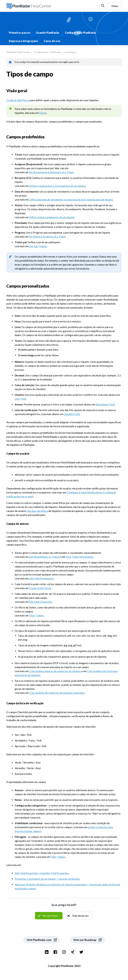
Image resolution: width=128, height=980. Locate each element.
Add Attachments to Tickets (44, 557)
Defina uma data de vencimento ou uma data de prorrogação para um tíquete (71, 200)
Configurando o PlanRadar (47, 52)
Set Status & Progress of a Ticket (47, 237)
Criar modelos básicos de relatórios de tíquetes (55, 671)
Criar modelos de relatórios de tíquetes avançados (57, 693)
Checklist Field (72, 414)
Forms (43, 113)
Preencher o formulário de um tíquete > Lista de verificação (47, 879)
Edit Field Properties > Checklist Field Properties (42, 873)
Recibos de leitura (38, 511)
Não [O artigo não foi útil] (79, 916)
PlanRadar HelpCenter (18, 52)
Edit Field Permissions (41, 578)
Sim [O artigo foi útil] (49, 916)
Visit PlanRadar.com (39, 940)
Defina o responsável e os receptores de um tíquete (57, 186)
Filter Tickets (36, 615)
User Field (20, 399)
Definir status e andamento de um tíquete (52, 217)
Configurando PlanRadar (80, 33)
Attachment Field (105, 404)
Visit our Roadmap (85, 940)
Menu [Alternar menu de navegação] (115, 6)
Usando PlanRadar (48, 33)
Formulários (70, 52)
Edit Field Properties (40, 602)
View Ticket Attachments (79, 557)
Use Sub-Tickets (38, 246)
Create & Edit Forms (18, 100)
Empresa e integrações (23, 41)
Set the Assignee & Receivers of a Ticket (51, 172)
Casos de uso (52, 41)
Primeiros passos (20, 33)
